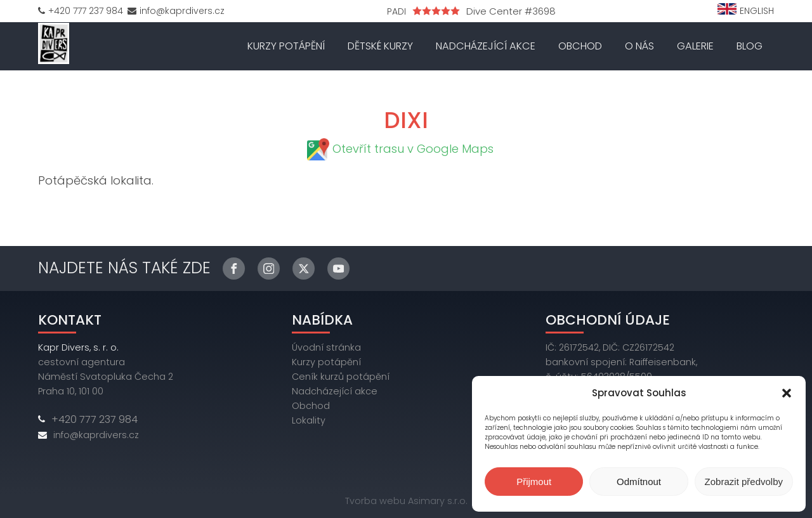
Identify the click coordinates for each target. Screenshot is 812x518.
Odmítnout (639, 482)
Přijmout (534, 482)
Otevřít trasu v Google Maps (413, 149)
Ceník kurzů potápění (341, 377)
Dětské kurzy (380, 46)
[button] (787, 393)
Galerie (695, 46)
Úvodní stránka (326, 347)
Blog (750, 46)
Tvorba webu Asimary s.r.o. (406, 501)
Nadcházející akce (486, 46)
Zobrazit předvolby (744, 482)
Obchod (580, 46)
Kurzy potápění (286, 46)
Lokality (309, 420)
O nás (639, 46)
